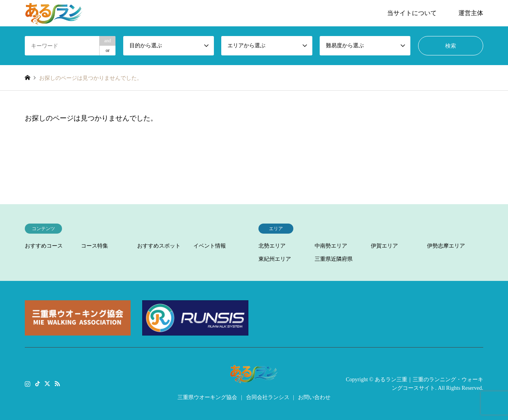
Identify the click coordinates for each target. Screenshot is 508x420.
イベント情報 (210, 246)
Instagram (28, 383)
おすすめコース (44, 246)
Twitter (47, 383)
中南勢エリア (331, 246)
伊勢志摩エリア (446, 246)
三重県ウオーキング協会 (207, 397)
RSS (57, 383)
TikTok (38, 383)
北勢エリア (272, 246)
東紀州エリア (275, 259)
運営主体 (471, 13)
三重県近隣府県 (334, 259)
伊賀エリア (384, 246)
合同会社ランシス (268, 397)
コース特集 (95, 246)
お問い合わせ (314, 397)
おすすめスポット (159, 246)
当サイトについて (412, 13)
